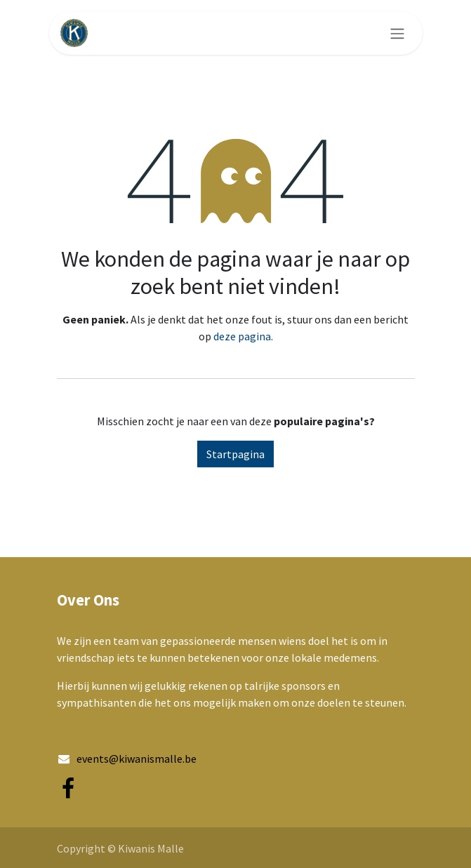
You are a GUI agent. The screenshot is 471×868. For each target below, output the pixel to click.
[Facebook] (68, 789)
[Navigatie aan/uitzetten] (397, 33)
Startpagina (235, 454)
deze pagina (242, 336)
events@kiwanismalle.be (137, 759)
